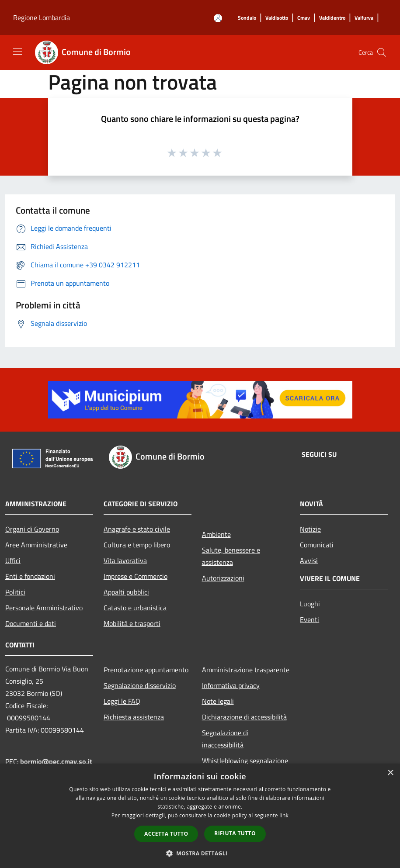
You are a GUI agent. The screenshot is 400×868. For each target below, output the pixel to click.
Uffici (13, 560)
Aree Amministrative (36, 545)
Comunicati (317, 545)
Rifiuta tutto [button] (235, 833)
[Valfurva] (364, 18)
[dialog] (200, 816)
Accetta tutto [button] (166, 834)
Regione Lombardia (42, 17)
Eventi (310, 619)
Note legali (218, 701)
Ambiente (216, 534)
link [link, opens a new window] (284, 815)
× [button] (390, 773)
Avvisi (309, 560)
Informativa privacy (231, 685)
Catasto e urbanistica (135, 608)
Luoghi (310, 604)
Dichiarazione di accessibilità (244, 717)
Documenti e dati (31, 623)
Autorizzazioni (223, 578)
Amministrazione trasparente (246, 670)
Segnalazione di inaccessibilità (225, 739)
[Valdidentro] (332, 18)
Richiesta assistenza (134, 717)
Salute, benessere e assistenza (231, 556)
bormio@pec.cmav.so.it (56, 761)
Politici (15, 592)
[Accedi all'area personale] (218, 18)
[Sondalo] (247, 18)
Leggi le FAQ (122, 701)
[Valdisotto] (277, 18)
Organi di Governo (32, 529)
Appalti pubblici (126, 592)
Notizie (310, 529)
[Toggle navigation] (17, 52)
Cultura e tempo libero (137, 545)
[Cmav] (304, 18)
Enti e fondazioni (30, 576)
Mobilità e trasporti (132, 623)
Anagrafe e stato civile (137, 529)
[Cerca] (382, 52)
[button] (200, 853)
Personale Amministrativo (44, 608)
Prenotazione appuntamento (146, 670)
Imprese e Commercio (136, 576)
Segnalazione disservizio (140, 685)
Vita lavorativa (125, 560)
